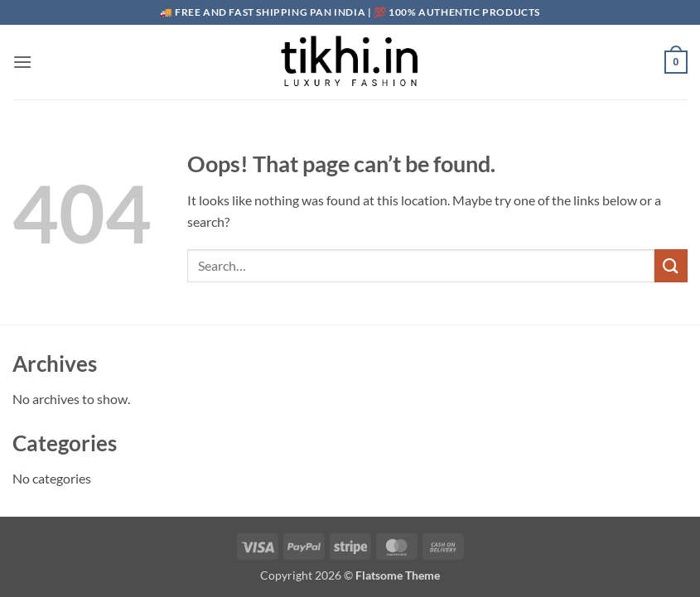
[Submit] (671, 265)
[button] (22, 62)
